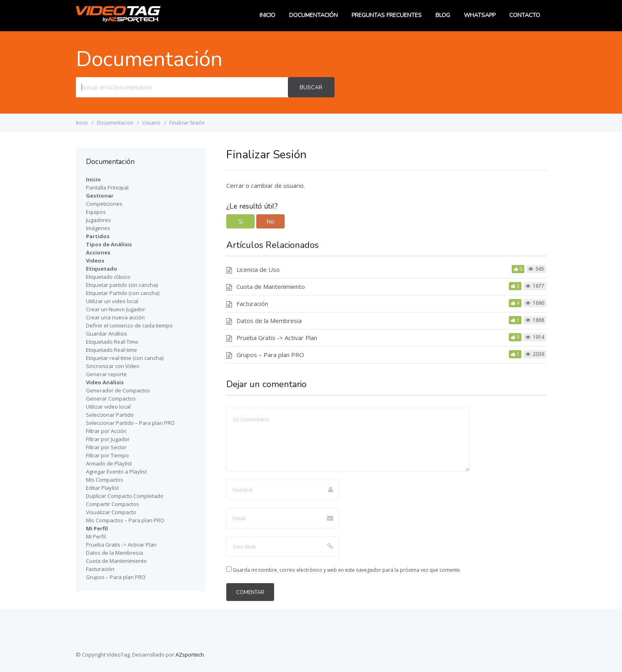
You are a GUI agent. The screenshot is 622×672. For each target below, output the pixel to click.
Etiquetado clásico (108, 277)
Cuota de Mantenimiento (271, 286)
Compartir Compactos (113, 504)
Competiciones (104, 204)
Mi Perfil (96, 536)
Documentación (313, 15)
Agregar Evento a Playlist (116, 472)
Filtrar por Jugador (108, 439)
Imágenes (98, 228)
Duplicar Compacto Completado (125, 496)
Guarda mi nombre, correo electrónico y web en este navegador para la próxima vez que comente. (347, 570)
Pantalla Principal (107, 187)
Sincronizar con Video (113, 366)
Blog (443, 15)
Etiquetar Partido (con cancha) (123, 293)
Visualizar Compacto (111, 512)
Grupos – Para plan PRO (270, 355)
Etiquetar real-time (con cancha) (125, 358)
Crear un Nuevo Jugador (116, 309)
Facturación (252, 304)
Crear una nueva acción (115, 317)
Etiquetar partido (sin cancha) (122, 285)
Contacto (525, 15)
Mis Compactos (105, 480)
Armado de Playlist (109, 463)
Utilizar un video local (112, 301)
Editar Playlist (102, 488)
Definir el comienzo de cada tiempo (129, 325)
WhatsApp (480, 15)
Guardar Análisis (107, 334)
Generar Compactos (111, 398)
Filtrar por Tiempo (107, 455)
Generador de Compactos (118, 390)
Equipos (96, 212)
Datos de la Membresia (269, 321)
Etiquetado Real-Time (112, 342)
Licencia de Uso (258, 269)
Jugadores (99, 220)
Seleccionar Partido (110, 415)
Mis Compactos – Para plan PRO (125, 520)
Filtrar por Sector (106, 447)
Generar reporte (106, 374)
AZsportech (190, 655)
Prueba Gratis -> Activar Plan (277, 338)
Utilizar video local (108, 407)
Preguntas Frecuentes (387, 15)
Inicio (267, 15)
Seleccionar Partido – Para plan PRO (130, 423)
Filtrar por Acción (106, 431)
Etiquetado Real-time (112, 350)
